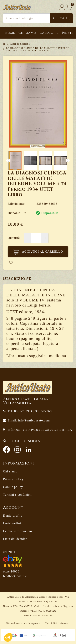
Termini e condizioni (18, 495)
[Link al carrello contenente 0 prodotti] (69, 7)
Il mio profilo (13, 516)
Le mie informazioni (18, 531)
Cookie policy (13, 487)
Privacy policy (13, 479)
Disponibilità (17, 213)
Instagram (18, 450)
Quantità (14, 238)
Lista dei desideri (15, 539)
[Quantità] (36, 238)
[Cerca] (38, 18)
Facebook (7, 450)
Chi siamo (10, 471)
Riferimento (16, 204)
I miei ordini (12, 523)
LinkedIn (28, 450)
